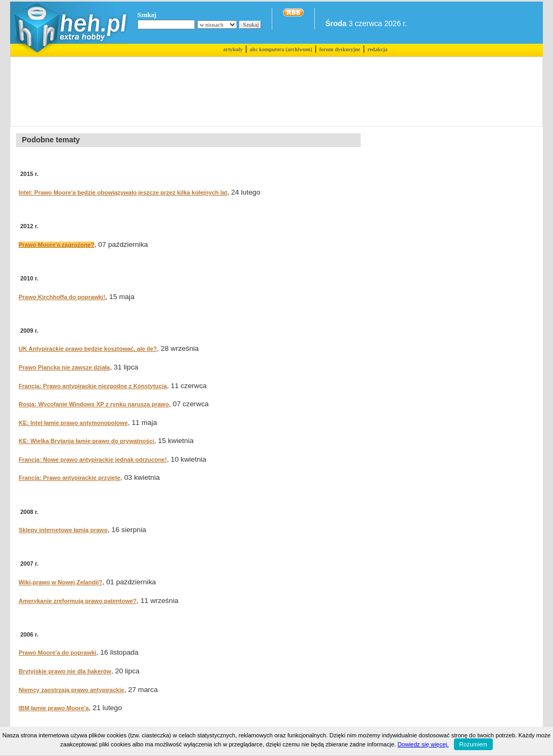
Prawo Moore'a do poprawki (58, 653)
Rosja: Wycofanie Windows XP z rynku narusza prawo (94, 404)
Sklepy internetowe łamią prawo (63, 530)
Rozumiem (473, 744)
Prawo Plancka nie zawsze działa (64, 367)
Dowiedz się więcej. (423, 744)
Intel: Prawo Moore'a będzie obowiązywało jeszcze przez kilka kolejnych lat (123, 192)
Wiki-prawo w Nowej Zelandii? (60, 582)
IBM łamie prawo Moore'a (54, 708)
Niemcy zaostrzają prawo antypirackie (71, 690)
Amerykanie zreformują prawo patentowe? (78, 601)
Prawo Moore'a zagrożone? (56, 245)
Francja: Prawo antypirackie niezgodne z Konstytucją (93, 386)
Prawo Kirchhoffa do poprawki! (62, 297)
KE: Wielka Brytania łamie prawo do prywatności (86, 441)
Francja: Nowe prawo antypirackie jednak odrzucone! (93, 460)
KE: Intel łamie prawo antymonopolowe (73, 423)
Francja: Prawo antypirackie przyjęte (70, 478)
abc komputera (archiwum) (281, 49)
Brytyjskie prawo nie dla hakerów (65, 671)
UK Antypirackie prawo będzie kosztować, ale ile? (88, 349)
